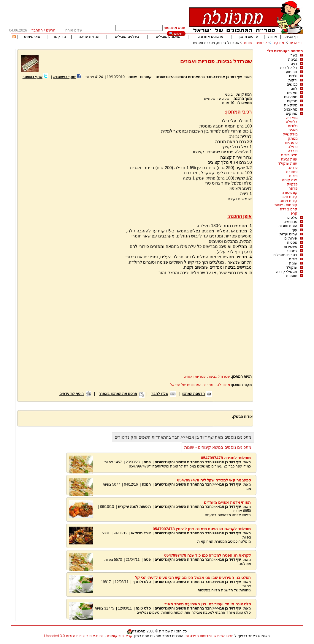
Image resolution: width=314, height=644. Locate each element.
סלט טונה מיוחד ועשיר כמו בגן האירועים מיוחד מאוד (208, 604)
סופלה (293, 147)
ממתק (293, 138)
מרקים (292, 101)
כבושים (292, 84)
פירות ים (291, 238)
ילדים (293, 76)
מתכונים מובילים (168, 37)
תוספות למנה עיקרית (134, 507)
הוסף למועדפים (72, 394)
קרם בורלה (289, 209)
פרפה (293, 188)
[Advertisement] (70, 151)
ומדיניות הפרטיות (199, 636)
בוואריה (292, 118)
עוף (295, 230)
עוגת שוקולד (288, 163)
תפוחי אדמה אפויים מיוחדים (227, 502)
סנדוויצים (290, 222)
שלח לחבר (160, 394)
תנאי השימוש (224, 636)
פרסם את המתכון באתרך (118, 394)
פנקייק (292, 184)
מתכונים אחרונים (210, 37)
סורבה (293, 151)
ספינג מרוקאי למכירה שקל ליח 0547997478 (214, 480)
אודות (273, 37)
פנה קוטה (290, 180)
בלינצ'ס (292, 122)
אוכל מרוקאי (141, 533)
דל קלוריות (289, 68)
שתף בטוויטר (32, 77)
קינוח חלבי (289, 197)
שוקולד (292, 267)
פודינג (293, 168)
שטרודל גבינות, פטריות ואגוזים (216, 43)
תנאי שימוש (33, 37)
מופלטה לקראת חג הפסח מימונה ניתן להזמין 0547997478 (202, 529)
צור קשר (60, 37)
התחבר (37, 30)
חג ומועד (290, 72)
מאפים (292, 93)
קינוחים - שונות (256, 43)
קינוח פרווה (288, 201)
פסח (147, 462)
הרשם (51, 30)
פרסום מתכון (248, 37)
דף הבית (292, 37)
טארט (293, 130)
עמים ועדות (288, 234)
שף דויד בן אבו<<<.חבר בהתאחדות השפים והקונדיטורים (199, 77)
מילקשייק (290, 134)
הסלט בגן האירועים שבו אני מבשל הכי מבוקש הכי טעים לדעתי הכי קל (193, 578)
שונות (293, 263)
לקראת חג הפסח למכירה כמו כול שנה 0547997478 (207, 555)
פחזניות (292, 172)
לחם (294, 89)
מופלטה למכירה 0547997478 (226, 458)
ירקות (293, 80)
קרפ (294, 213)
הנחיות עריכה (89, 37)
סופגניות (291, 143)
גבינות (293, 59)
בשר (294, 55)
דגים (294, 64)
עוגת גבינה (289, 159)
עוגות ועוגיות (288, 226)
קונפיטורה (290, 193)
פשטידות (291, 247)
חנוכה (146, 484)
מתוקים (278, 43)
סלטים (292, 218)
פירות (293, 176)
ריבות (293, 259)
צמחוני (292, 251)
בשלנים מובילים (127, 37)
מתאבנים (290, 109)
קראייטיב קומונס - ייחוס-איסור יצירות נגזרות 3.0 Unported (88, 636)
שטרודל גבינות (219, 377)
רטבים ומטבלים (285, 255)
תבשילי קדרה (287, 272)
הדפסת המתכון (193, 394)
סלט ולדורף (141, 582)
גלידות (293, 126)
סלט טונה (143, 608)
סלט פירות (289, 155)
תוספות (292, 276)
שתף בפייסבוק (64, 77)
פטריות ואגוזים (194, 377)
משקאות (291, 105)
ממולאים (291, 97)
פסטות (292, 243)
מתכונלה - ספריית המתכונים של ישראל (200, 385)
